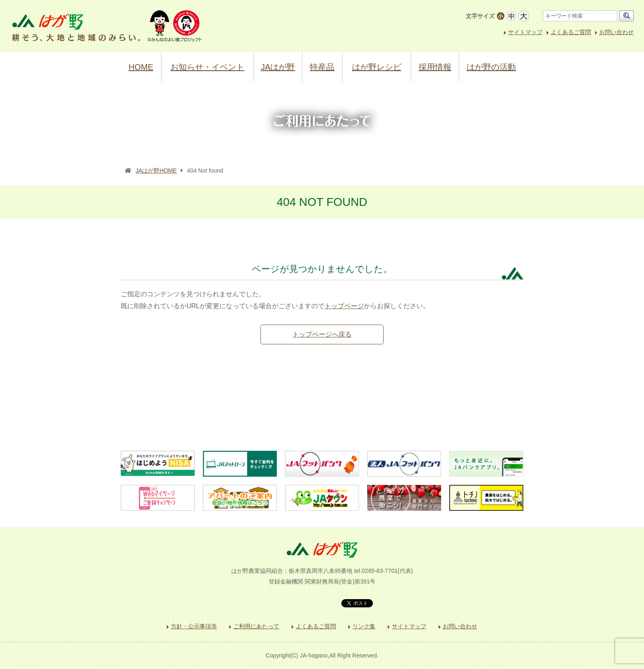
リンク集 (364, 626)
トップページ (344, 306)
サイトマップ (525, 32)
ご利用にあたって (256, 626)
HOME (141, 67)
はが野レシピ (377, 67)
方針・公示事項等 (194, 626)
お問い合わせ (616, 32)
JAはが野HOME (156, 171)
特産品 (322, 67)
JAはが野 (278, 67)
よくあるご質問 (571, 32)
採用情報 (435, 67)
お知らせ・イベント (207, 67)
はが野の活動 (491, 67)
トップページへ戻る (322, 334)
